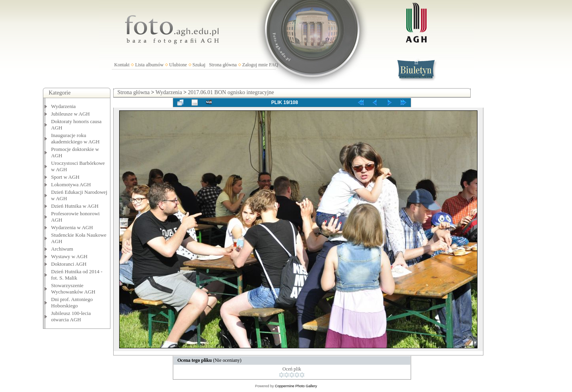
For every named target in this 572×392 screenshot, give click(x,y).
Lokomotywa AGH (71, 184)
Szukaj (199, 65)
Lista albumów (149, 65)
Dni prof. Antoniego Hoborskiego (72, 302)
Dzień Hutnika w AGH (75, 206)
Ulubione (178, 65)
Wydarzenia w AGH (72, 227)
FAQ (273, 65)
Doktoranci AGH (69, 264)
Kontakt (122, 65)
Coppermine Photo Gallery (296, 386)
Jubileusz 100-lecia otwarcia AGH (71, 316)
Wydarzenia (64, 106)
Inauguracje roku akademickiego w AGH (75, 138)
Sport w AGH (66, 177)
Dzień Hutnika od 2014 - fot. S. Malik (77, 275)
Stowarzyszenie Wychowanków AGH (73, 289)
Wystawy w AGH (70, 256)
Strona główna (223, 65)
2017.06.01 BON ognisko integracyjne (231, 92)
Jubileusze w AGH (71, 114)
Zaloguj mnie (255, 65)
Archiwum (62, 249)
